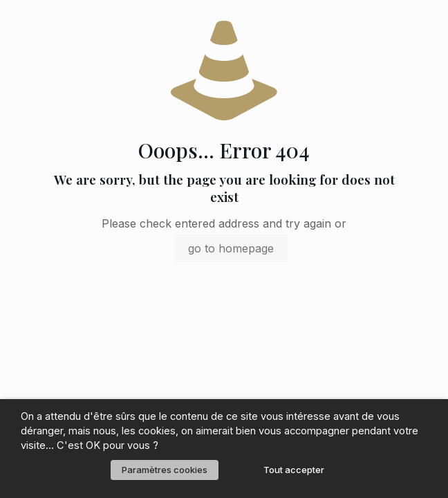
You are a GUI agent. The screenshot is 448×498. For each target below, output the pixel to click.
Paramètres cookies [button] (165, 470)
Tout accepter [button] (294, 470)
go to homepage (231, 248)
